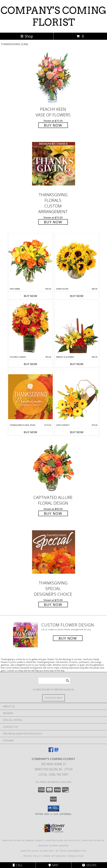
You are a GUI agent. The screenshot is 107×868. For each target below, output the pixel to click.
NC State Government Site (71, 851)
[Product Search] (54, 681)
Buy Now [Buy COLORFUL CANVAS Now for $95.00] (30, 364)
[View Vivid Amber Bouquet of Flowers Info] (30, 260)
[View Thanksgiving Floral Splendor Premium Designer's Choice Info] (30, 397)
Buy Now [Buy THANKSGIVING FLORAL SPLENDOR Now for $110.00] (30, 432)
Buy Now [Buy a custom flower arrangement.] (68, 638)
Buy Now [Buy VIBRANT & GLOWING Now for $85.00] (77, 364)
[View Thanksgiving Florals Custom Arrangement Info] (54, 164)
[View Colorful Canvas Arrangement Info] (30, 328)
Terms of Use (76, 856)
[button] (53, 808)
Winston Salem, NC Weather (37, 851)
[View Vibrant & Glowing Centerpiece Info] (77, 329)
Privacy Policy (32, 856)
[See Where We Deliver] (54, 698)
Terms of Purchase (54, 856)
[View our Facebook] (51, 751)
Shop (27, 36)
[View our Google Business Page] (56, 751)
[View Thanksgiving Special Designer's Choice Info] (54, 552)
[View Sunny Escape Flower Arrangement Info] (77, 260)
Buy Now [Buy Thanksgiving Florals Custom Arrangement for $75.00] (53, 222)
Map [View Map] (53, 865)
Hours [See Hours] (89, 865)
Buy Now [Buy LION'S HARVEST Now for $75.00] (77, 432)
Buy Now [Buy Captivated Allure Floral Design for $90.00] (53, 513)
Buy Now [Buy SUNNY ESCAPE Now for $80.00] (77, 296)
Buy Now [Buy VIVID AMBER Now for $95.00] (30, 296)
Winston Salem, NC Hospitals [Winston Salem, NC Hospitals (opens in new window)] (63, 840)
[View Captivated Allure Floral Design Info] (54, 466)
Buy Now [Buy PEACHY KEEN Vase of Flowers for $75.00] (53, 125)
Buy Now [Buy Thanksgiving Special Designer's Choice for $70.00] (53, 605)
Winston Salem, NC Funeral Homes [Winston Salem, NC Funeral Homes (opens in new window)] (23, 840)
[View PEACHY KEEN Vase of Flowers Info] (54, 78)
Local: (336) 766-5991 (54, 774)
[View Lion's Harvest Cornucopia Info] (77, 397)
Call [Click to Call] (18, 865)
